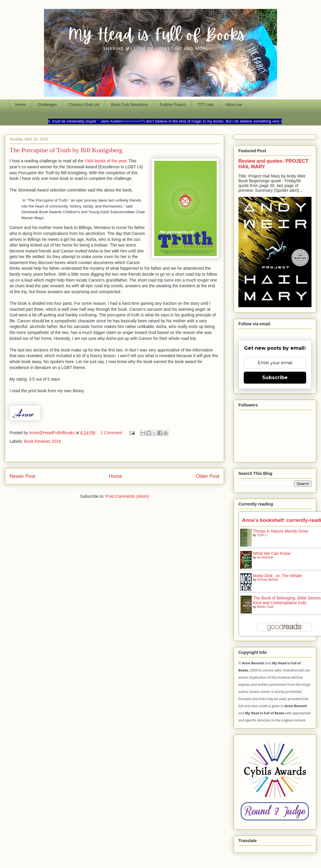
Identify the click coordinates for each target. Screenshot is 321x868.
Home (21, 105)
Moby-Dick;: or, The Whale (277, 576)
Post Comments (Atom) (127, 496)
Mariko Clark (265, 607)
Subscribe (275, 378)
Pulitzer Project (173, 105)
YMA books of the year (106, 161)
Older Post (208, 476)
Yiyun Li (262, 535)
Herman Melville (267, 580)
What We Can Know (272, 553)
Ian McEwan (265, 557)
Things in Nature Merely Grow (281, 531)
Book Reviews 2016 (43, 441)
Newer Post (22, 476)
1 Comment (111, 433)
